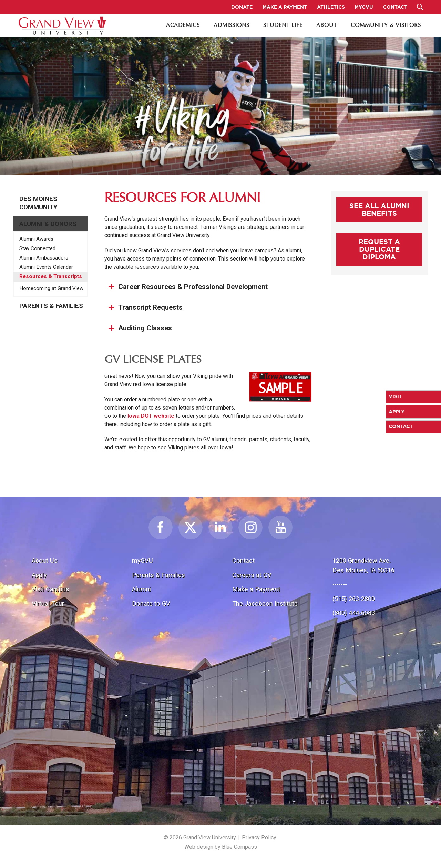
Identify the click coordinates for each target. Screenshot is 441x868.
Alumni (141, 589)
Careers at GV (252, 575)
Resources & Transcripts (51, 276)
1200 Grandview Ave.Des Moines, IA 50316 (363, 565)
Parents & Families (51, 306)
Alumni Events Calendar (46, 267)
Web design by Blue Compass (221, 847)
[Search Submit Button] (420, 7)
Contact (243, 560)
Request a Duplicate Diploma (379, 249)
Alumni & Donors (48, 224)
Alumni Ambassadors (44, 258)
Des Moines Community (38, 203)
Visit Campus (50, 589)
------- (340, 584)
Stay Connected (37, 248)
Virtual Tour (48, 604)
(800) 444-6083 (354, 613)
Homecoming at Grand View (51, 288)
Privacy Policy (259, 838)
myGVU (142, 560)
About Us (45, 560)
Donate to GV (151, 604)
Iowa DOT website (151, 416)
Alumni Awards (36, 239)
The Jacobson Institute (265, 604)
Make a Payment (256, 589)
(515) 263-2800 (354, 599)
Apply (39, 575)
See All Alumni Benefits (379, 209)
